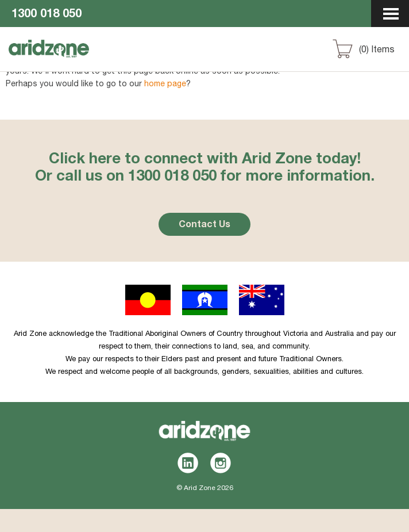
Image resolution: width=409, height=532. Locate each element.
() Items (377, 51)
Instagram (221, 463)
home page (165, 85)
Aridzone (70, 59)
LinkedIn (188, 463)
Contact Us (204, 225)
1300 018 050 (47, 15)
